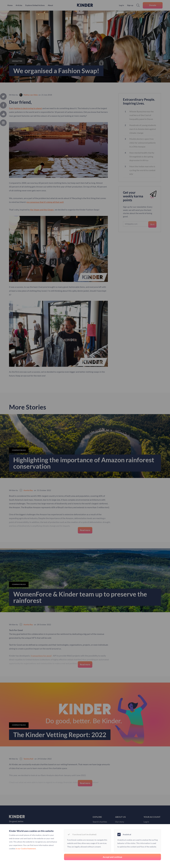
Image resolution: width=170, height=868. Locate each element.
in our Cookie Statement (26, 849)
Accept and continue (112, 857)
